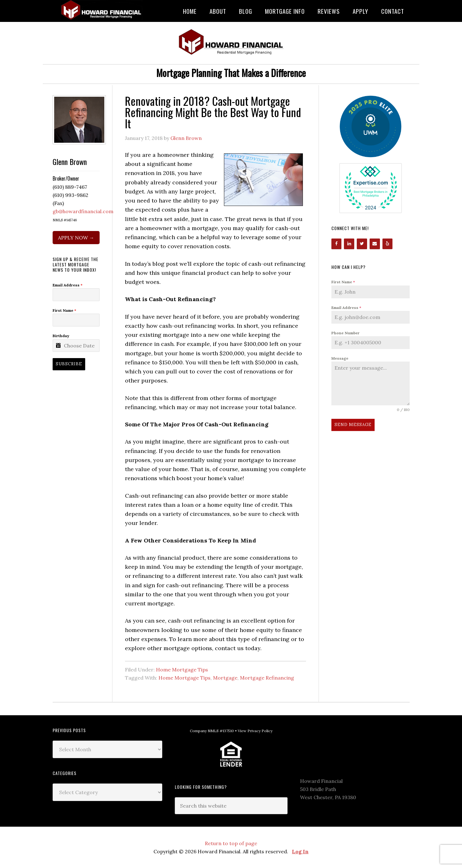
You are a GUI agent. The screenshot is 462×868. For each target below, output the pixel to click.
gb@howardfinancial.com (83, 211)
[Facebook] (337, 244)
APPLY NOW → (76, 238)
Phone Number (345, 333)
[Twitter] (362, 244)
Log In (300, 851)
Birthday (61, 336)
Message (340, 358)
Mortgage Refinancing (267, 678)
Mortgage (225, 678)
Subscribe (69, 364)
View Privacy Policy (255, 731)
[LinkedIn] (349, 244)
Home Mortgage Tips (182, 670)
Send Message (353, 425)
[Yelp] (388, 244)
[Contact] (375, 244)
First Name (343, 282)
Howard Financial (103, 10)
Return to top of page (231, 843)
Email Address (346, 308)
